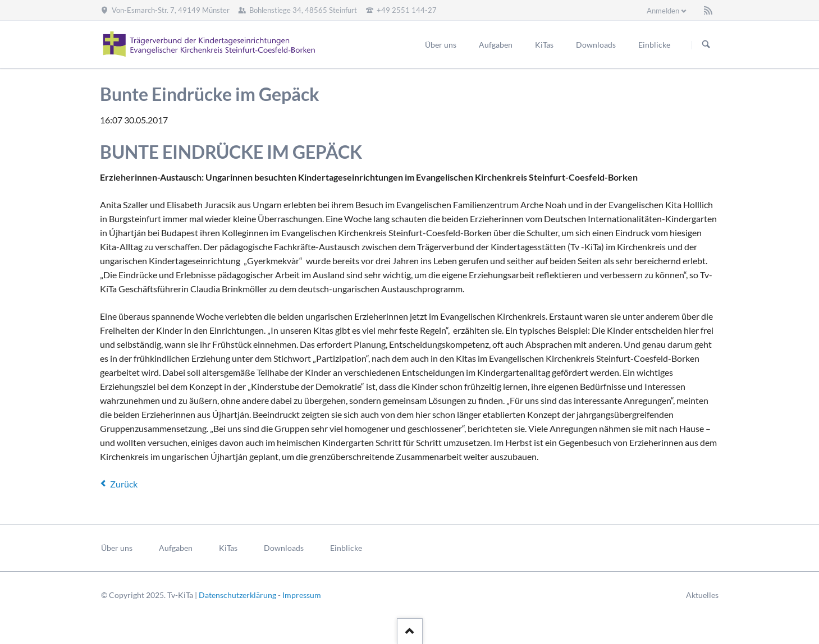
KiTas (228, 548)
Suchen (706, 45)
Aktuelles (702, 595)
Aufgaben (176, 548)
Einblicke (346, 548)
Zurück (124, 484)
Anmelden (663, 11)
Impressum (302, 595)
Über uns (117, 548)
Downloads (284, 548)
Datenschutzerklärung (237, 595)
